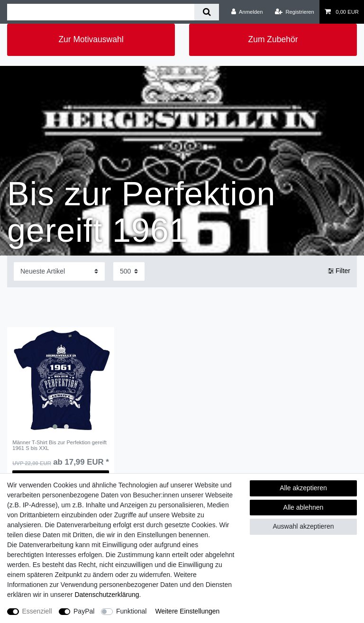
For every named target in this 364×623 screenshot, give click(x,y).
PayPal (84, 611)
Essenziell (37, 611)
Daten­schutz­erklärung (107, 595)
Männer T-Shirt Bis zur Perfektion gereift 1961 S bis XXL (59, 445)
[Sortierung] (59, 271)
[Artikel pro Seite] (129, 271)
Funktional (132, 611)
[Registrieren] (295, 12)
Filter (339, 271)
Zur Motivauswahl (91, 39)
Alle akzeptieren (303, 488)
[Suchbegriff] (101, 12)
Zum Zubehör (273, 39)
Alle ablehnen (304, 507)
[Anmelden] (247, 12)
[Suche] (206, 12)
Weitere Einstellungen (187, 611)
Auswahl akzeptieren (303, 526)
